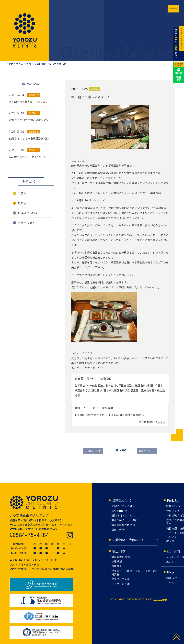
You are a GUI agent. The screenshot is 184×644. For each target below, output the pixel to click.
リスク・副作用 (121, 584)
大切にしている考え (123, 506)
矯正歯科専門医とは (123, 525)
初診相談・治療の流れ (128, 540)
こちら (161, 422)
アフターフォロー (122, 579)
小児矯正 (117, 562)
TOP (10, 64)
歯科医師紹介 (119, 511)
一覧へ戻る (120, 450)
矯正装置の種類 (121, 557)
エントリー (173, 562)
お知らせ (172, 578)
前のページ (93, 450)
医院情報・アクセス (123, 516)
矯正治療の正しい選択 (125, 520)
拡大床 (170, 541)
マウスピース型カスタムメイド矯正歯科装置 (134, 573)
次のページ (147, 450)
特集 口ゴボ (173, 506)
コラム (19, 64)
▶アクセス (66, 524)
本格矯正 (117, 566)
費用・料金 (118, 530)
